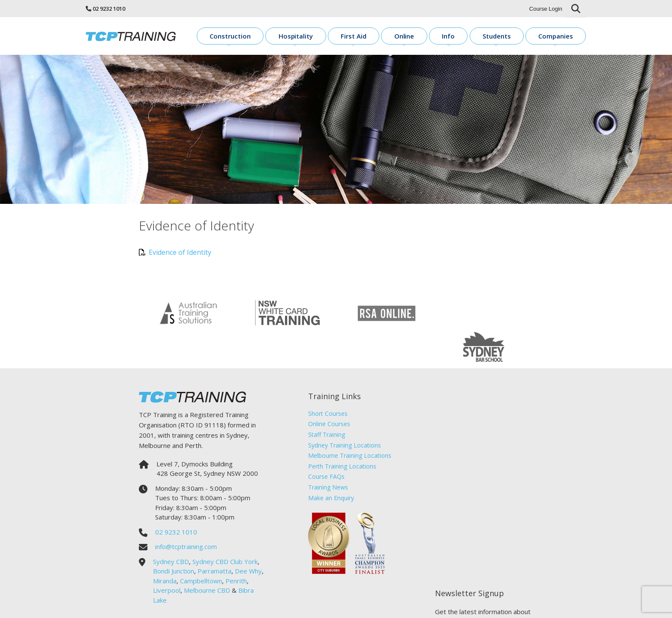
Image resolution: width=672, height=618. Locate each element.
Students (514, 37)
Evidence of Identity (175, 255)
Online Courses (328, 392)
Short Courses (327, 382)
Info (476, 37)
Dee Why (248, 539)
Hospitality (355, 37)
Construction (301, 37)
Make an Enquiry (330, 466)
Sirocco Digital (444, 605)
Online (442, 37)
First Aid (402, 37)
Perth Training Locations (341, 434)
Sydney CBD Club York (225, 530)
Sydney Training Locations (343, 413)
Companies (563, 37)
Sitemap (413, 605)
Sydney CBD (171, 530)
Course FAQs (325, 445)
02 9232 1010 (109, 9)
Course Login (546, 9)
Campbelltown (201, 549)
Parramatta (214, 539)
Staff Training (325, 403)
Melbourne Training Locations (348, 424)
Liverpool (167, 558)
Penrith (236, 549)
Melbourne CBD (207, 558)
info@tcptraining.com (186, 515)
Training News (327, 455)
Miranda (165, 549)
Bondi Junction (174, 539)
